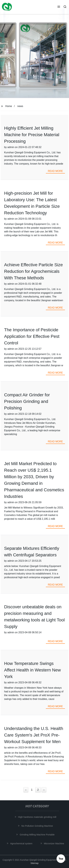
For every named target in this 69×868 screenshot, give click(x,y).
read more (55, 171)
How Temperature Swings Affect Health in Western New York (32, 670)
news (20, 106)
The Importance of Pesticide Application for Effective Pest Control (32, 336)
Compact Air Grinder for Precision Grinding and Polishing (27, 401)
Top (61, 858)
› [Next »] (44, 790)
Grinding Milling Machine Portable (38, 835)
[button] (59, 7)
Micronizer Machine (54, 843)
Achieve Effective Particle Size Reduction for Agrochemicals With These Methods (33, 271)
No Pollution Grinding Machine (38, 826)
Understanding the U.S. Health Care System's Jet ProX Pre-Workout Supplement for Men (34, 735)
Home (9, 106)
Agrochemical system (22, 843)
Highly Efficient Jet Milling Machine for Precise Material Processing (32, 135)
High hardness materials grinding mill (38, 817)
